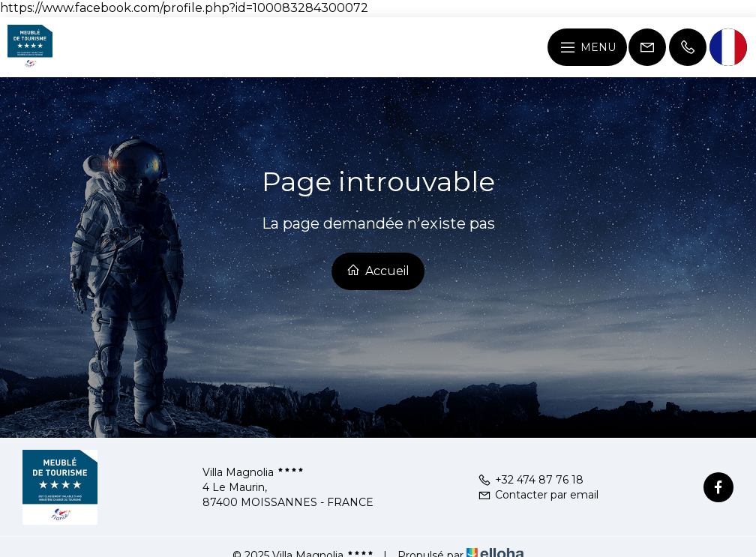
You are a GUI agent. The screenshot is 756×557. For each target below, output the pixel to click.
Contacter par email (538, 495)
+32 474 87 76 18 (531, 480)
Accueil (378, 271)
